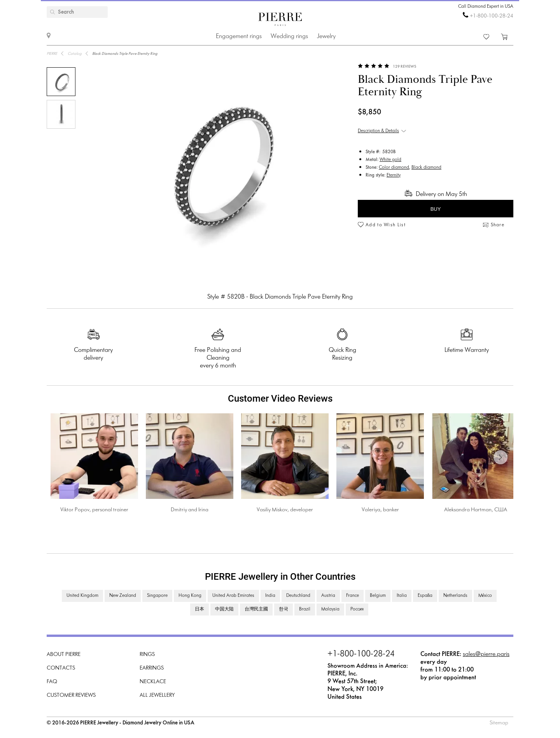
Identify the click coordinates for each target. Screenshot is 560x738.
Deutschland (298, 596)
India (270, 596)
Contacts (61, 668)
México (485, 596)
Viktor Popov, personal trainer (94, 510)
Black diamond (426, 168)
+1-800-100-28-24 (492, 16)
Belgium (378, 596)
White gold (390, 160)
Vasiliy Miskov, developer (285, 510)
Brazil (305, 609)
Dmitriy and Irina (190, 510)
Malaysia (330, 609)
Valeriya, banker (380, 510)
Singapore (157, 596)
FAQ (52, 682)
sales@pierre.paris (486, 654)
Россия (357, 609)
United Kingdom (82, 596)
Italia (402, 596)
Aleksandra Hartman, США (476, 510)
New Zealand (123, 596)
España (425, 596)
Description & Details (378, 131)
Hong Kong (190, 596)
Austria (328, 596)
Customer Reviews (71, 695)
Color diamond (394, 168)
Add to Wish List (386, 225)
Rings (147, 655)
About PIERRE (64, 655)
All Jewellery (157, 695)
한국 (283, 609)
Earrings (152, 668)
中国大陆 (224, 609)
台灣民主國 (256, 609)
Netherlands (455, 596)
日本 (199, 609)
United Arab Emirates (233, 596)
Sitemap (499, 723)
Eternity (394, 175)
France (353, 596)
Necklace (153, 682)
